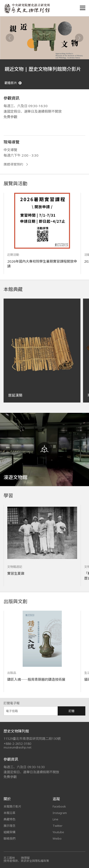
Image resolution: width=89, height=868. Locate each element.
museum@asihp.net (18, 747)
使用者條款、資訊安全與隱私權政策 (27, 861)
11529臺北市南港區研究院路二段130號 (32, 739)
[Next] (79, 38)
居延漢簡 (15, 395)
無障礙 (26, 858)
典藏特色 (10, 819)
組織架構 (10, 832)
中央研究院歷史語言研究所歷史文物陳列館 (27, 8)
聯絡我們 (10, 838)
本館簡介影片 (13, 806)
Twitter (58, 826)
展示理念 (10, 826)
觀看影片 (13, 83)
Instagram (60, 813)
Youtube (58, 832)
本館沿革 (10, 813)
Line (55, 819)
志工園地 (9, 858)
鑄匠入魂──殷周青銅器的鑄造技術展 (36, 679)
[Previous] (10, 38)
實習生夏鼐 (16, 573)
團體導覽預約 (16, 164)
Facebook (59, 806)
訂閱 (72, 711)
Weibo (57, 838)
